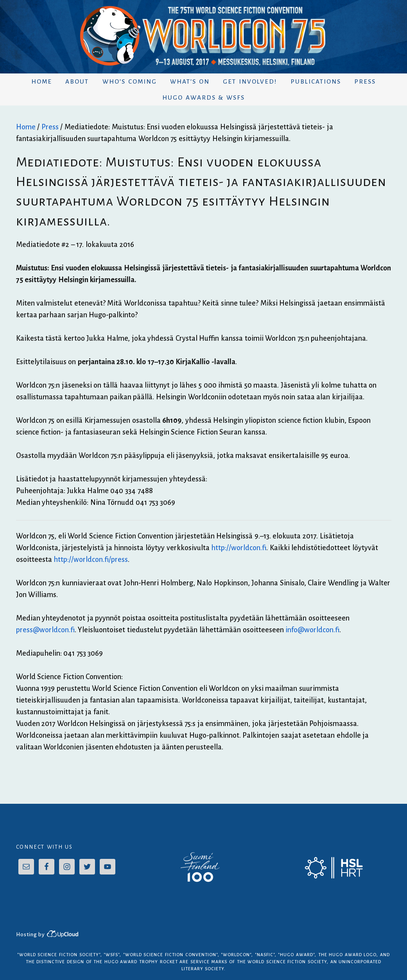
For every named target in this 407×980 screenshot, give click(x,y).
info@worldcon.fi (312, 630)
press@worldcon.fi (45, 630)
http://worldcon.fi (239, 548)
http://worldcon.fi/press (91, 560)
